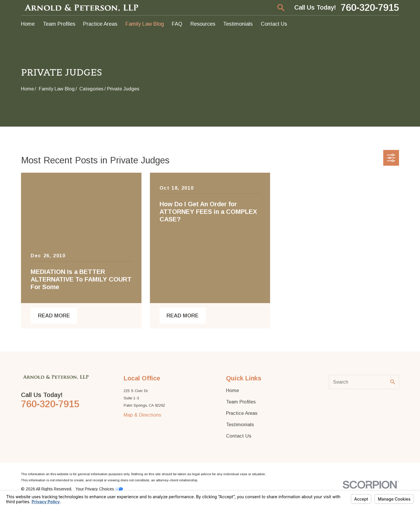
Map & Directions (142, 415)
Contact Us (239, 436)
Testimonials (240, 424)
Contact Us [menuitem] (274, 24)
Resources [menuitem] (203, 24)
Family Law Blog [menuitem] (145, 24)
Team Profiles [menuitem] (59, 24)
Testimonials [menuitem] (238, 24)
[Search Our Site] (393, 382)
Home (232, 390)
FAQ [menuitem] (177, 24)
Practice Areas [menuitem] (100, 24)
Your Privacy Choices (99, 489)
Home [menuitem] (28, 24)
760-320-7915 (370, 8)
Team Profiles (241, 402)
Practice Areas (242, 413)
